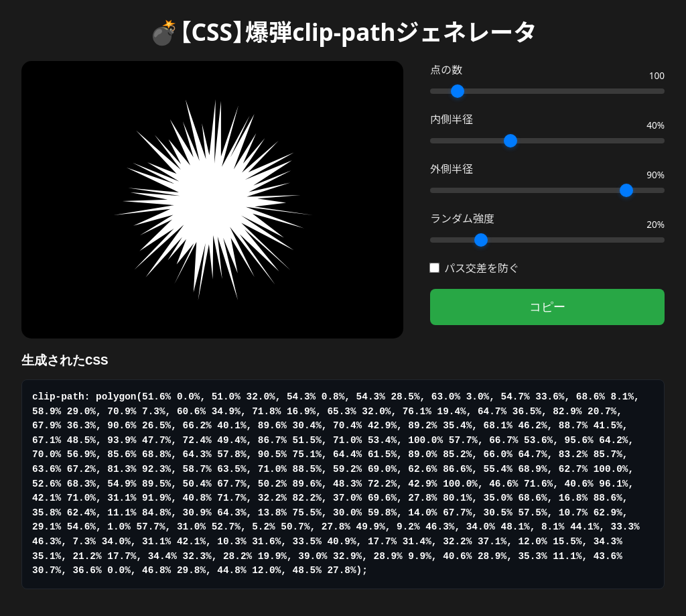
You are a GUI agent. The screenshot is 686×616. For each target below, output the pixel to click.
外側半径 (452, 169)
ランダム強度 (462, 219)
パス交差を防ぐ (475, 268)
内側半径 (452, 119)
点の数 (446, 70)
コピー (547, 307)
